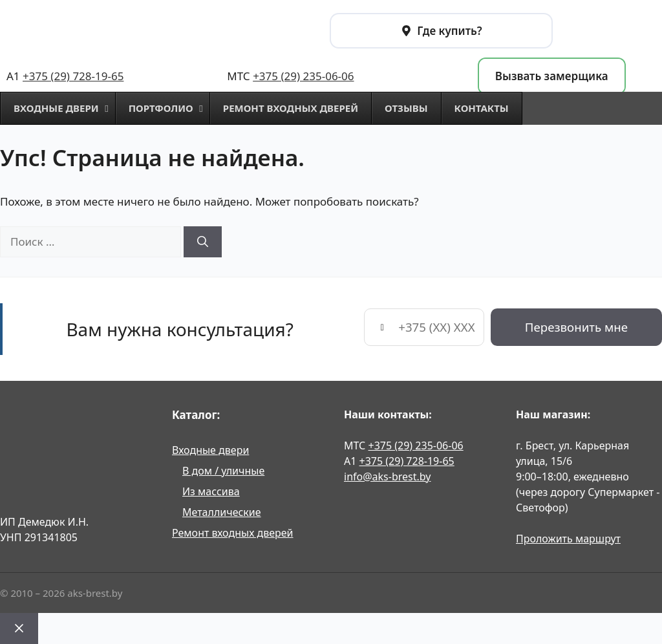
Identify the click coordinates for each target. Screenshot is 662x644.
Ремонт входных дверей (233, 533)
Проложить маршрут (568, 539)
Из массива (211, 491)
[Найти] (203, 242)
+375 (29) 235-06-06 (303, 76)
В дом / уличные (223, 471)
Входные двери (210, 450)
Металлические (222, 512)
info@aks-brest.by (387, 477)
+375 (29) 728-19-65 (73, 76)
